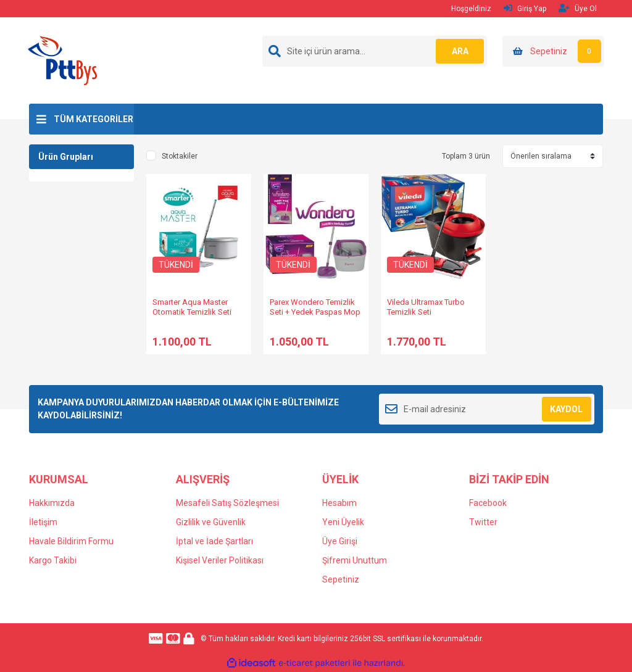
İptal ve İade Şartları (214, 541)
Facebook (488, 503)
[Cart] (553, 51)
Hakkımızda (52, 503)
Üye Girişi (340, 541)
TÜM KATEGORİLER (94, 119)
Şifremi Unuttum (355, 560)
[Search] (375, 51)
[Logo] (62, 60)
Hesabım (339, 503)
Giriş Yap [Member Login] (525, 8)
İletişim (43, 522)
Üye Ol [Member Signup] (578, 8)
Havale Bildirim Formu (71, 541)
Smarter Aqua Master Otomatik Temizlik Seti (192, 307)
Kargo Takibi (53, 560)
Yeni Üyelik (343, 522)
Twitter (483, 522)
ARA (459, 51)
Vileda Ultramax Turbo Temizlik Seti (426, 307)
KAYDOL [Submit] (566, 409)
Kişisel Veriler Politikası (220, 560)
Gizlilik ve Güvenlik (211, 522)
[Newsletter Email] (487, 409)
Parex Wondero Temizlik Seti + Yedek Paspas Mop (315, 307)
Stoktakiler (180, 156)
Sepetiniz (341, 579)
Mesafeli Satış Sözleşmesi (227, 503)
